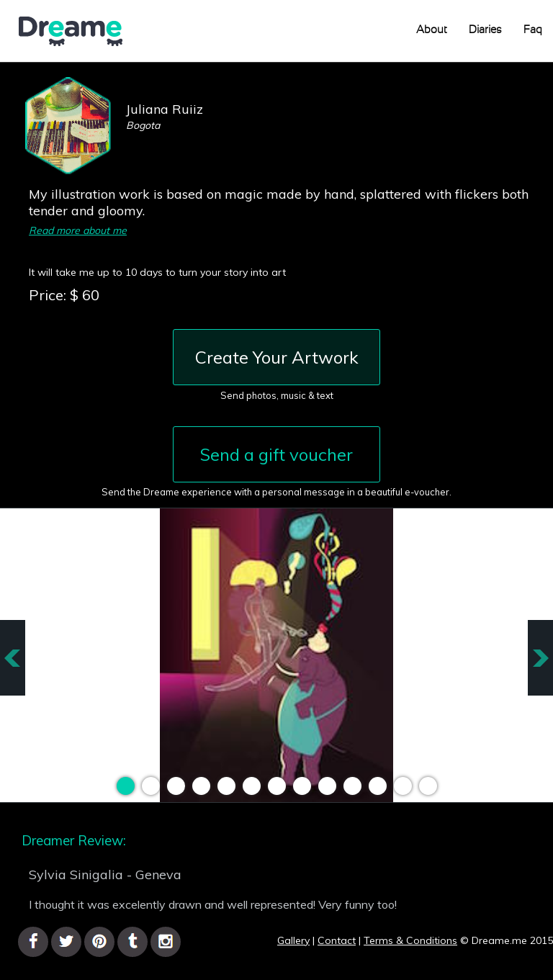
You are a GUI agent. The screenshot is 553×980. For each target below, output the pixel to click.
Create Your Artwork (277, 357)
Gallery (293, 940)
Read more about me (78, 230)
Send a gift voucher (276, 454)
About (432, 30)
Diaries (485, 30)
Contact (337, 940)
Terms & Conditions (410, 940)
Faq (533, 30)
